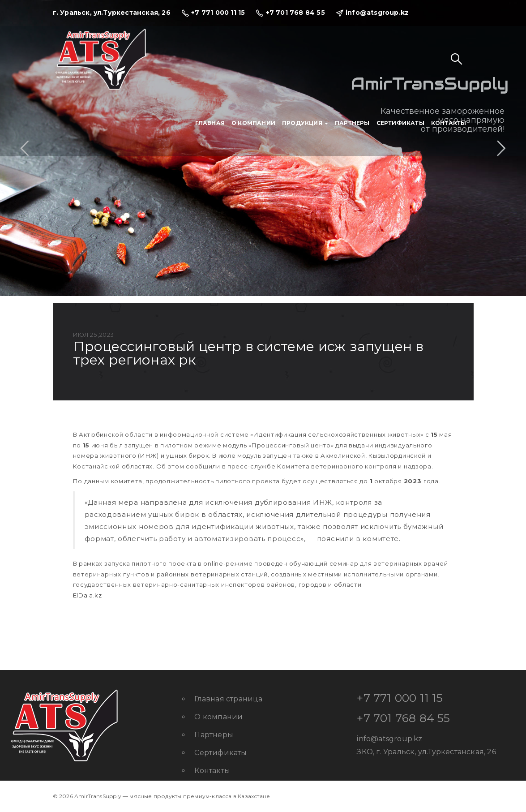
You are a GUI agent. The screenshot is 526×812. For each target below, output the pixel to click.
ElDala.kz (88, 595)
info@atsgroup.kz (389, 739)
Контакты (449, 123)
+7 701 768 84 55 (403, 718)
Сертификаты (400, 123)
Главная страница (228, 699)
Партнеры (352, 123)
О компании (253, 123)
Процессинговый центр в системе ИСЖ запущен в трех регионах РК (248, 353)
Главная (210, 123)
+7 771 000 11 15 (400, 698)
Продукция (305, 123)
